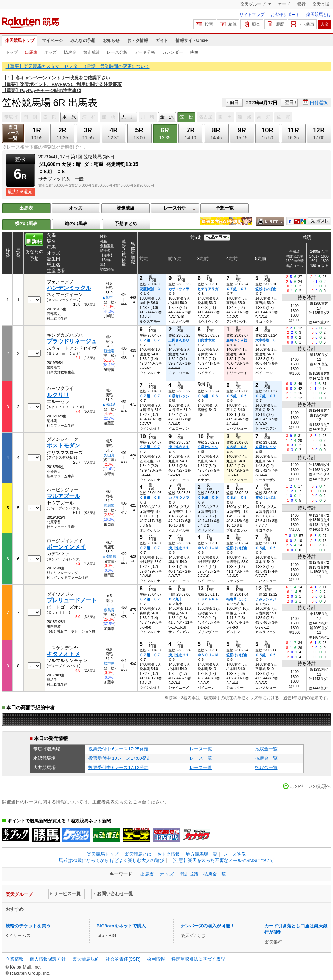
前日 (234, 102)
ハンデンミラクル (69, 288)
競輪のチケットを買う (28, 926)
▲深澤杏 (109, 404)
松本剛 (109, 663)
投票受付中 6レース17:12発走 (119, 768)
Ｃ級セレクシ (179, 396)
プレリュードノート (72, 600)
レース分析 (117, 52)
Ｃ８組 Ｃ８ (150, 497)
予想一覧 (225, 208)
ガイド (162, 41)
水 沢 (69, 117)
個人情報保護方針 (48, 959)
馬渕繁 (109, 505)
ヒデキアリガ (208, 289)
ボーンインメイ (66, 547)
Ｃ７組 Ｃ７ (237, 289)
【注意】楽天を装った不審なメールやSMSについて (222, 860)
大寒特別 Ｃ (266, 340)
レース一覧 (201, 749)
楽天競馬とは (319, 15)
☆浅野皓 (109, 556)
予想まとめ (126, 224)
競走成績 (91, 52)
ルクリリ (58, 395)
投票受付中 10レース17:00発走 (120, 758)
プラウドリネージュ (72, 341)
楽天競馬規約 (86, 959)
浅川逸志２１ (179, 447)
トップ (12, 52)
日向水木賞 (208, 340)
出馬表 (31, 52)
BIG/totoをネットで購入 (121, 926)
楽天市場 (321, 4)
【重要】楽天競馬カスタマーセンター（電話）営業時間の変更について (78, 66)
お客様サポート (285, 15)
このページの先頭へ (310, 786)
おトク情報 (138, 41)
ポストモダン (63, 446)
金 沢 (167, 117)
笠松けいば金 (266, 289)
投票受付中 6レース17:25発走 (119, 749)
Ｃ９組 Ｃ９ (208, 497)
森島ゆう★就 (237, 340)
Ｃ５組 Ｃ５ (237, 396)
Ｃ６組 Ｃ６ (208, 396)
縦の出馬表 (76, 224)
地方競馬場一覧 (201, 854)
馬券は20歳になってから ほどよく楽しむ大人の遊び (111, 860)
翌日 (289, 102)
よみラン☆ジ (266, 599)
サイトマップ (252, 15)
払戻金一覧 (266, 749)
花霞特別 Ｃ (150, 289)
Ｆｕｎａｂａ (208, 599)
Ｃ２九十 (177, 599)
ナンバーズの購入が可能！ (208, 926)
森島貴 (109, 610)
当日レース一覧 (13, 133)
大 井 (128, 117)
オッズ (51, 52)
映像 (194, 52)
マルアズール (63, 496)
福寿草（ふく (237, 599)
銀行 (301, 4)
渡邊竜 (109, 351)
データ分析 (145, 52)
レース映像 (234, 854)
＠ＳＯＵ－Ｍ (208, 548)
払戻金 (70, 52)
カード (284, 4)
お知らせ (111, 41)
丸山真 (109, 455)
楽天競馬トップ (20, 41)
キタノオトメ (63, 654)
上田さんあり (179, 340)
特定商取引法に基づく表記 (198, 959)
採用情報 (156, 959)
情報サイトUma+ (192, 41)
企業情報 (15, 959)
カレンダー (173, 52)
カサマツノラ (179, 289)
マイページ (52, 41)
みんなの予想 (83, 41)
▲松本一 (109, 297)
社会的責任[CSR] (123, 959)
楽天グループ (253, 4)
